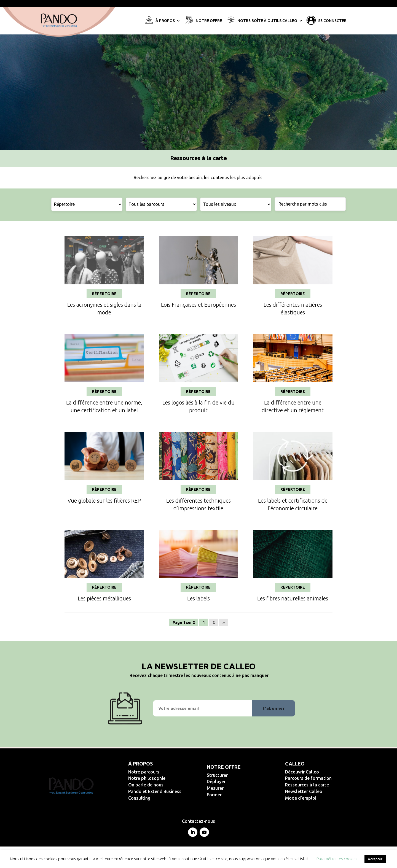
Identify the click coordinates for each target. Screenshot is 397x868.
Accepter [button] (375, 859)
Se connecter (332, 21)
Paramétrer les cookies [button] (337, 859)
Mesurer (233, 788)
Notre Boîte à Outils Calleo (267, 21)
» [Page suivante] (224, 622)
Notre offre (209, 21)
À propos (165, 21)
